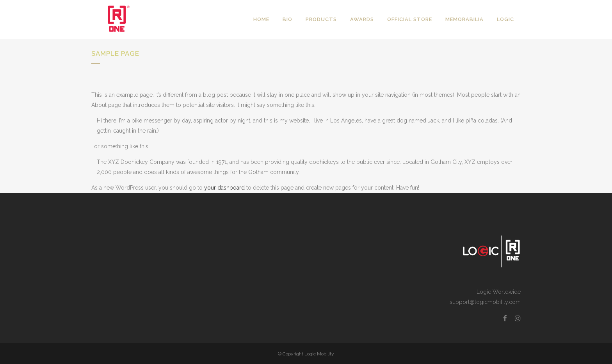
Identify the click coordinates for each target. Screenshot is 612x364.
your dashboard (224, 188)
